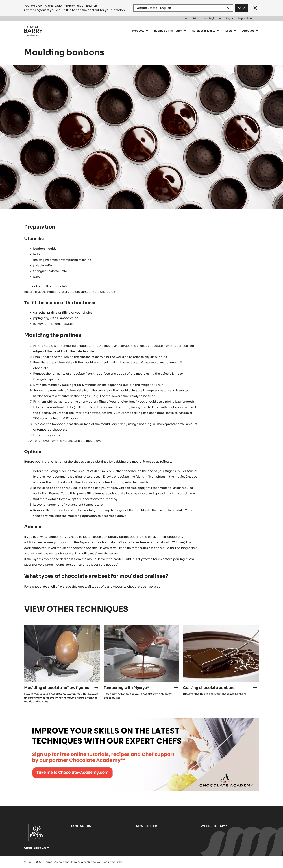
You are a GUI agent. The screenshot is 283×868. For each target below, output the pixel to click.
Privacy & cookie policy (86, 862)
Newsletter (146, 826)
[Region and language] (183, 8)
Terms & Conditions (57, 862)
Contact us (81, 826)
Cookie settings (112, 862)
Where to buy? (214, 826)
